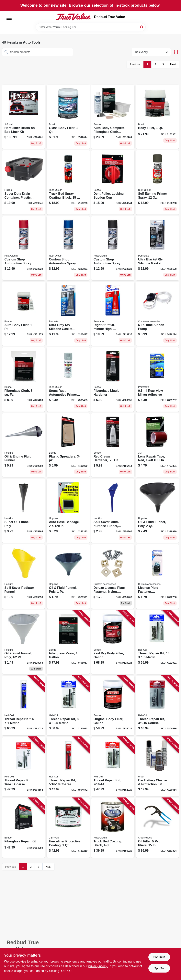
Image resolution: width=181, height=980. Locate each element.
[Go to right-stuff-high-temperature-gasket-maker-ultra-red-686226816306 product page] (113, 314)
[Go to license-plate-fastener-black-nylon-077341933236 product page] (157, 576)
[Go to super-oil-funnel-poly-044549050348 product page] (24, 511)
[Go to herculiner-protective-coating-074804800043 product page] (68, 828)
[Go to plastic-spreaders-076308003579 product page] (68, 445)
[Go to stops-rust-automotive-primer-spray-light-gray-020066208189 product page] (68, 379)
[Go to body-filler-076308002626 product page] (157, 117)
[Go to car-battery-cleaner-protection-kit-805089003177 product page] (157, 767)
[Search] (142, 27)
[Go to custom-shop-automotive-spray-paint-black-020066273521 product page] (113, 248)
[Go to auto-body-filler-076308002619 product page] (24, 314)
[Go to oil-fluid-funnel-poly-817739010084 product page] (157, 511)
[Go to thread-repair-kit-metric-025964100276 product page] (68, 706)
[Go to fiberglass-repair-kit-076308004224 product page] (24, 828)
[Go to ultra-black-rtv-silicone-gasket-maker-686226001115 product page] (157, 248)
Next (173, 64)
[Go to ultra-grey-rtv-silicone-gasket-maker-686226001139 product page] (68, 314)
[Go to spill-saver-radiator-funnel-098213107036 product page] (24, 576)
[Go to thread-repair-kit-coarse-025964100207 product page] (68, 767)
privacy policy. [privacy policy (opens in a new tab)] (98, 966)
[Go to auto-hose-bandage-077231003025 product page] (68, 511)
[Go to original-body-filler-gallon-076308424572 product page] (113, 706)
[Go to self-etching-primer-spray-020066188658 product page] (157, 182)
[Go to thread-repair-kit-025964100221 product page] (113, 767)
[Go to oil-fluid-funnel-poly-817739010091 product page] (24, 642)
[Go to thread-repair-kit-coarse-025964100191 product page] (24, 767)
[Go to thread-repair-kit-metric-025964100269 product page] (24, 706)
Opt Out (159, 968)
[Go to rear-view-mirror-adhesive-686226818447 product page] (157, 379)
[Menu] (9, 20)
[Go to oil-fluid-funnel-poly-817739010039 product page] (68, 576)
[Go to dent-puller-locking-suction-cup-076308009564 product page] (113, 182)
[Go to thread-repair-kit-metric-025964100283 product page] (157, 642)
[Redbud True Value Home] (74, 17)
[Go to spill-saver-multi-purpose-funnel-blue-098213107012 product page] (113, 511)
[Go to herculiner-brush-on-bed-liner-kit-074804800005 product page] (24, 117)
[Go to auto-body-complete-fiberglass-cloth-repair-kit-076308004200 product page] (113, 117)
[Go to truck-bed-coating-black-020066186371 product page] (113, 828)
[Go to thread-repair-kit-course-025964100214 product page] (157, 706)
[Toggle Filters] (176, 52)
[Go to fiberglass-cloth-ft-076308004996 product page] (24, 379)
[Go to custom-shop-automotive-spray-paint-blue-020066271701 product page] (68, 248)
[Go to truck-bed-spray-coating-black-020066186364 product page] (68, 182)
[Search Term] (91, 27)
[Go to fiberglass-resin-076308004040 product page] (68, 642)
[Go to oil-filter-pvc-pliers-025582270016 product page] (157, 828)
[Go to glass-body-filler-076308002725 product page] (68, 117)
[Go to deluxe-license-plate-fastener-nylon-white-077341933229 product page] (113, 576)
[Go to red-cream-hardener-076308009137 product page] (113, 445)
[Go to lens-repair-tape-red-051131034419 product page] (157, 445)
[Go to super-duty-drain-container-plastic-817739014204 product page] (24, 182)
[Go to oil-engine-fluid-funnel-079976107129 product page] (24, 445)
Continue (159, 957)
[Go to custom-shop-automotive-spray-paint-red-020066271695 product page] (24, 248)
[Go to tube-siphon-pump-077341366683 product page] (157, 314)
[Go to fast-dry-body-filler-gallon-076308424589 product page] (113, 642)
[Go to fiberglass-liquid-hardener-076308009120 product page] (113, 379)
